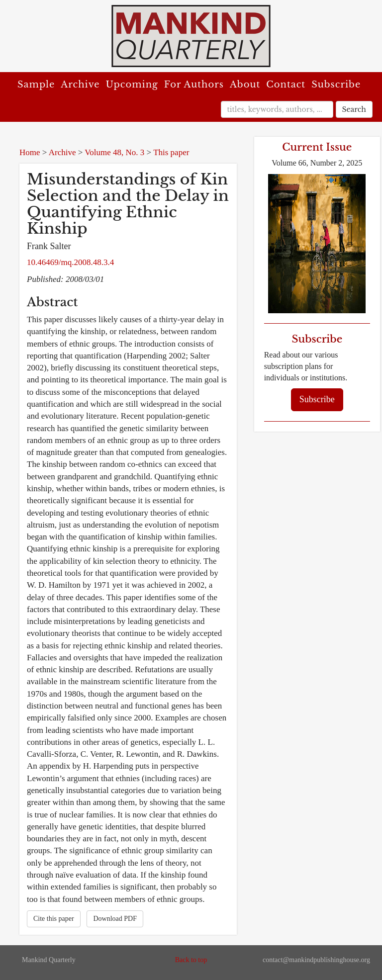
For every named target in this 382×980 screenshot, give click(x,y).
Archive (80, 85)
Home (30, 152)
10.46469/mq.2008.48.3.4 (70, 262)
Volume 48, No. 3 (114, 152)
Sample (36, 85)
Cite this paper (54, 919)
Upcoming (132, 85)
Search (354, 109)
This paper (171, 152)
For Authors (194, 85)
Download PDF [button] (115, 919)
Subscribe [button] (317, 399)
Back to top (191, 960)
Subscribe (336, 85)
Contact (286, 85)
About (245, 85)
